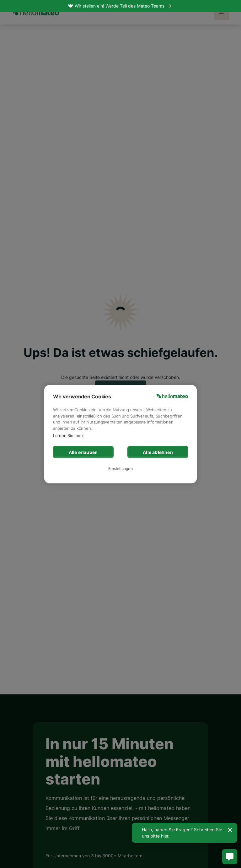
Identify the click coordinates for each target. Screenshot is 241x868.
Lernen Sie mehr (69, 435)
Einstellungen (120, 469)
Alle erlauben (83, 452)
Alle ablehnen (158, 452)
